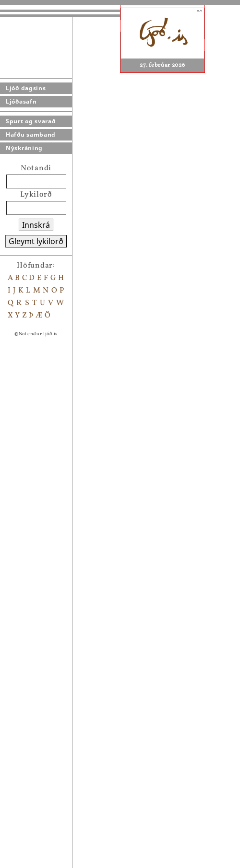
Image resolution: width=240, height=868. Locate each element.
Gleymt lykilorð (36, 241)
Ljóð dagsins (26, 88)
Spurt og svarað (31, 121)
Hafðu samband (31, 135)
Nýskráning (24, 148)
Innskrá (36, 225)
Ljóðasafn (21, 101)
